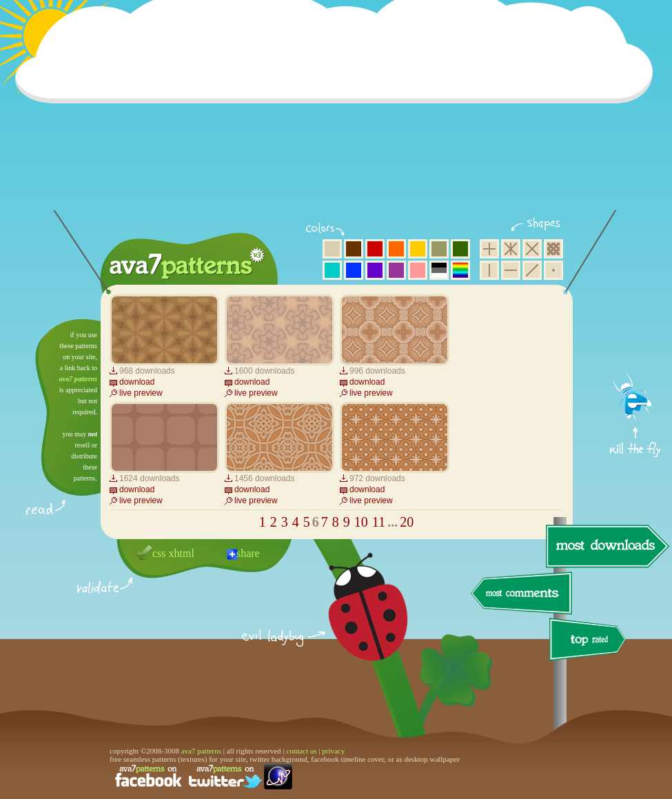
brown (354, 249)
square (489, 249)
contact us (301, 751)
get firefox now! (636, 324)
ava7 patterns (78, 379)
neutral (439, 270)
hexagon (511, 249)
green (460, 249)
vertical (489, 270)
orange (396, 249)
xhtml (182, 553)
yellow (418, 249)
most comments (522, 594)
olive (439, 249)
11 (379, 522)
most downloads (606, 546)
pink (418, 270)
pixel (553, 249)
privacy (333, 751)
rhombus (532, 249)
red (375, 249)
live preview (141, 393)
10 (361, 522)
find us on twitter (225, 776)
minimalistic (553, 270)
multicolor (460, 270)
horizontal (511, 270)
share (248, 553)
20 (407, 522)
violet (375, 270)
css (159, 553)
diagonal (532, 270)
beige (332, 249)
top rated (590, 641)
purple (396, 270)
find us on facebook (148, 776)
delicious (354, 623)
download (137, 382)
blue (354, 270)
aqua (332, 270)
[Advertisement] (338, 114)
